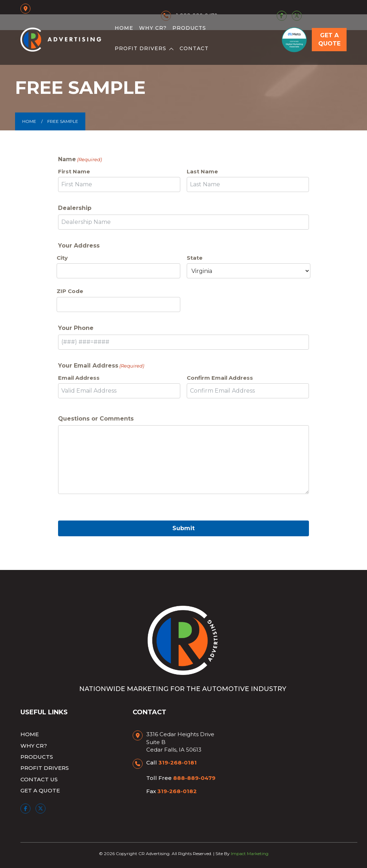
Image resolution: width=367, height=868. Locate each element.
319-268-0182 (177, 791)
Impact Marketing (250, 853)
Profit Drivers (140, 48)
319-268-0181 (178, 763)
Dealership (75, 208)
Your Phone (76, 328)
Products (189, 28)
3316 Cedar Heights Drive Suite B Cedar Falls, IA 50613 (180, 742)
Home (124, 28)
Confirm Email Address (220, 378)
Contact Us (39, 779)
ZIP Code (70, 291)
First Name (74, 171)
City (62, 258)
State (195, 258)
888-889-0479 (194, 778)
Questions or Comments (96, 419)
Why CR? (153, 28)
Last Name (202, 171)
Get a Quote (329, 39)
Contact (194, 48)
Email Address (79, 378)
